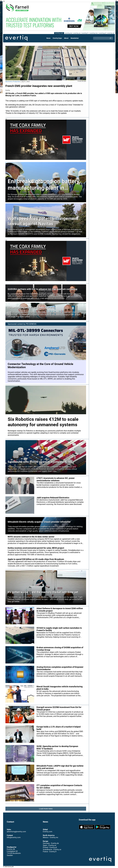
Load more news (46, 809)
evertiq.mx (94, 33)
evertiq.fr (85, 33)
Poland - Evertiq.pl (50, 847)
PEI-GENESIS (31, 324)
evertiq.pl (102, 33)
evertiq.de (68, 33)
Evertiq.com (47, 832)
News (49, 38)
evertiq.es (77, 33)
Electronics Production (13, 82)
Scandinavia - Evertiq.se (52, 850)
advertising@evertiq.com (16, 832)
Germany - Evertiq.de (51, 843)
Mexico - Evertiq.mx (50, 837)
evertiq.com (59, 33)
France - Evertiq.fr (50, 852)
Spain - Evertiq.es (49, 845)
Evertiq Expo (57, 38)
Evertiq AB (16, 38)
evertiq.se (111, 33)
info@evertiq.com (14, 837)
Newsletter (75, 38)
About (66, 38)
